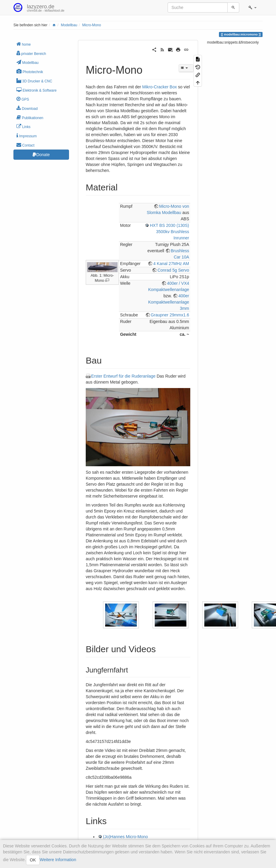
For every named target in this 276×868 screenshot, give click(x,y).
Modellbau (69, 25)
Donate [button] (41, 155)
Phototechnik (30, 71)
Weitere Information (58, 860)
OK (33, 860)
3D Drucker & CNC (34, 81)
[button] (252, 7)
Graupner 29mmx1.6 (170, 315)
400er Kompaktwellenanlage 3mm (169, 302)
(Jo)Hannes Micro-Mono (125, 837)
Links (23, 126)
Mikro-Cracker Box (160, 87)
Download (27, 108)
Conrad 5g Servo (173, 270)
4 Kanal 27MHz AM (171, 264)
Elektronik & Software (36, 90)
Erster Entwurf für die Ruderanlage (123, 376)
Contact (25, 145)
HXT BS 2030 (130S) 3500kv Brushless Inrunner (170, 232)
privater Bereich (31, 53)
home (24, 44)
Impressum (27, 136)
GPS (23, 99)
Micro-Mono (92, 25)
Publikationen (30, 117)
